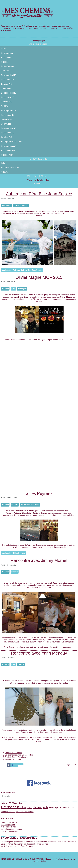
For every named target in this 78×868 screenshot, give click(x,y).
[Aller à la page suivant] (19, 764)
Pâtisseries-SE (8, 115)
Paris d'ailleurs (8, 66)
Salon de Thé (21, 812)
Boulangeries (7, 53)
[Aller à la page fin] (22, 764)
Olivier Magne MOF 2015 (39, 277)
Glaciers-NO (7, 102)
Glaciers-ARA (7, 155)
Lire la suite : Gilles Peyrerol (14, 553)
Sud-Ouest (6, 124)
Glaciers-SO (7, 137)
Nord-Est (5, 71)
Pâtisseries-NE (8, 80)
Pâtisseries (6, 57)
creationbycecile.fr (8, 825)
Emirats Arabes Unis (10, 168)
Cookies (30, 812)
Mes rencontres (38, 180)
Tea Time (15, 572)
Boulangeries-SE (9, 111)
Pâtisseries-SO (8, 133)
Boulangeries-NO (9, 93)
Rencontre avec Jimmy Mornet (39, 560)
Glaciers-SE (6, 119)
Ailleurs (4, 172)
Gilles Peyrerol (39, 493)
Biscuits (4, 812)
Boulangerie (22, 289)
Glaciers (5, 62)
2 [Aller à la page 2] (12, 765)
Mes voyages (38, 159)
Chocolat (15, 505)
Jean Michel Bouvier (13, 759)
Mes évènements (38, 176)
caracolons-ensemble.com (11, 829)
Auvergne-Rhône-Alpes (11, 142)
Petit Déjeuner (55, 807)
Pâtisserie (5, 289)
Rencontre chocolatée (14, 753)
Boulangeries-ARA (9, 146)
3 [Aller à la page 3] (16, 765)
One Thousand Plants (10, 831)
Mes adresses (38, 45)
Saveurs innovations (9, 822)
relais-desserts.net (8, 827)
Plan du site (50, 859)
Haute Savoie (7, 205)
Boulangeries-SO (9, 128)
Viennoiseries (68, 808)
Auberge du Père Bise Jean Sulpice (39, 194)
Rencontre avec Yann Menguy (39, 653)
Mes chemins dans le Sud (30, 505)
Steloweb (44, 861)
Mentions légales (63, 859)
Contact (38, 184)
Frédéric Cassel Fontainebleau (17, 757)
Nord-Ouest (6, 88)
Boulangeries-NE (9, 75)
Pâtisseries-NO (8, 97)
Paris (3, 49)
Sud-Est (5, 106)
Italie (3, 163)
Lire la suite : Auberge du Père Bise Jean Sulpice (22, 270)
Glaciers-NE (6, 84)
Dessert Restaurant (21, 205)
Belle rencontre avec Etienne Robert (19, 755)
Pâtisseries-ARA (8, 150)
